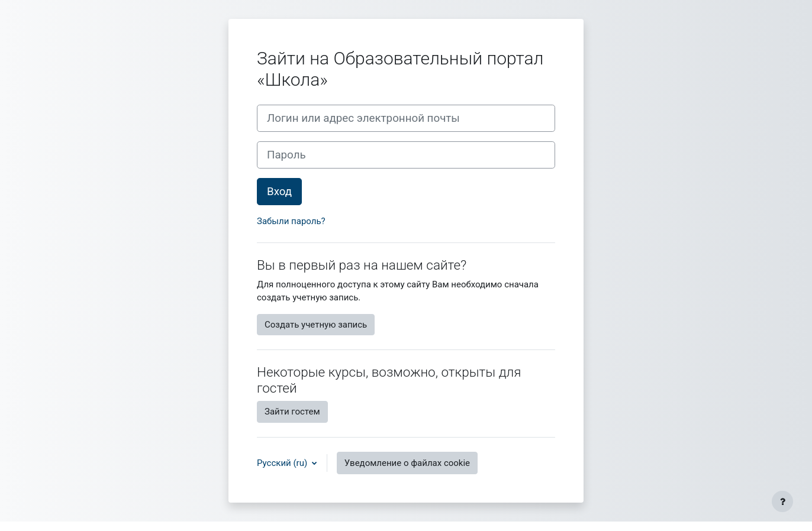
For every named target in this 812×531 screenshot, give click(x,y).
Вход (279, 192)
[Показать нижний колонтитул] (782, 501)
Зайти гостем (292, 412)
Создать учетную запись (316, 325)
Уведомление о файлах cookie (407, 463)
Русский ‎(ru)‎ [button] (283, 463)
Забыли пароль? (291, 221)
